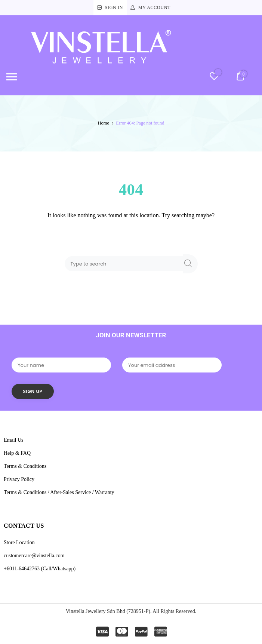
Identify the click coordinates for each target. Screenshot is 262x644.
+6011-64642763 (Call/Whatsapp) (40, 569)
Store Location (19, 542)
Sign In (114, 7)
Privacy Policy (19, 479)
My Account (154, 7)
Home (104, 123)
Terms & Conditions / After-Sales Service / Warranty (59, 492)
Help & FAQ (17, 453)
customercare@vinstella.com (34, 556)
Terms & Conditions (25, 466)
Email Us (14, 440)
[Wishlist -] (214, 77)
